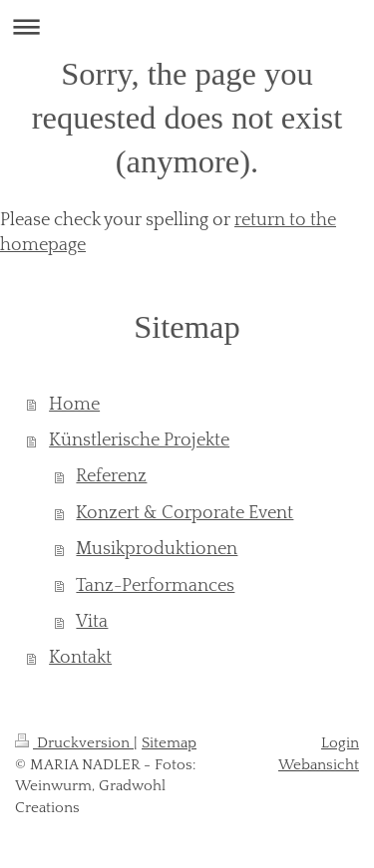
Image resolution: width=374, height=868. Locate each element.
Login (340, 743)
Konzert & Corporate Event (185, 513)
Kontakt (80, 658)
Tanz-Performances (155, 586)
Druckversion (74, 743)
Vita (92, 622)
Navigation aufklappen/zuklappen (187, 26)
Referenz (111, 476)
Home (74, 405)
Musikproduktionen (157, 549)
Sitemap (169, 743)
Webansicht (319, 765)
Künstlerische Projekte (139, 440)
